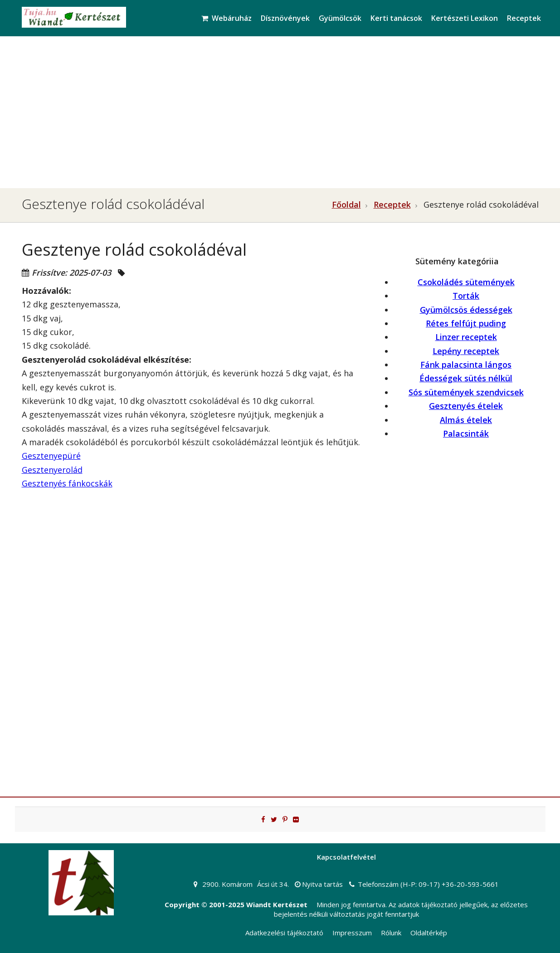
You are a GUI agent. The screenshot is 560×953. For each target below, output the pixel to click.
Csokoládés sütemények (466, 282)
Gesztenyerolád (52, 470)
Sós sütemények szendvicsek (466, 392)
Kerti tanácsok (396, 18)
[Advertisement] (280, 109)
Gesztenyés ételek (466, 406)
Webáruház (226, 18)
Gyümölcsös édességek (466, 310)
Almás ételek (466, 420)
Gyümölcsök (340, 18)
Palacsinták (466, 433)
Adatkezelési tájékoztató (284, 933)
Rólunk (391, 933)
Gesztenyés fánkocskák (67, 483)
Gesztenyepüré (51, 456)
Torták (466, 296)
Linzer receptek (466, 337)
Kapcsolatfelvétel (346, 857)
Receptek (524, 18)
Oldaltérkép (429, 933)
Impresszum (352, 933)
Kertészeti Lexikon (465, 18)
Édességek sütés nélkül (466, 378)
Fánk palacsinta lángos (466, 365)
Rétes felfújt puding (466, 323)
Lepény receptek (466, 351)
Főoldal (346, 204)
